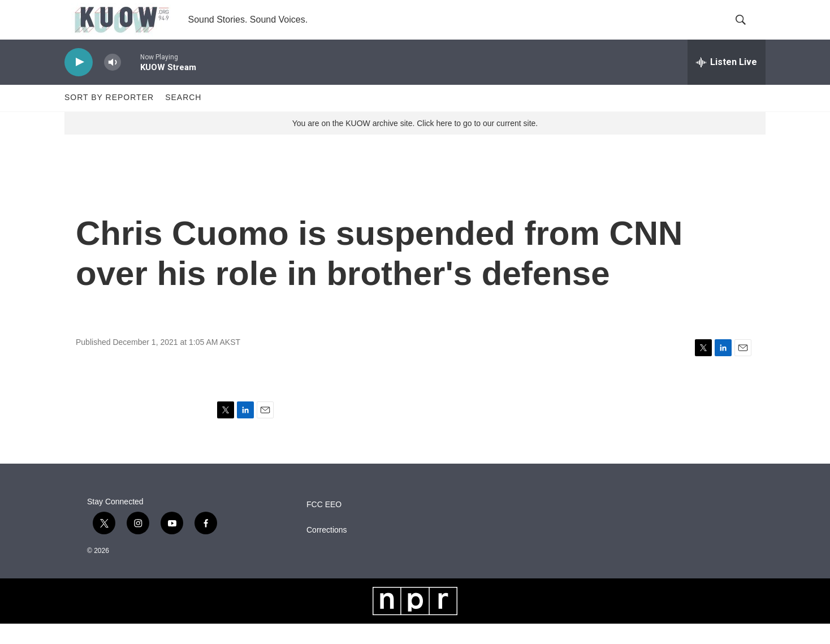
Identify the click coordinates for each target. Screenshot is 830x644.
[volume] (113, 82)
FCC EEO (324, 524)
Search (183, 118)
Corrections (327, 550)
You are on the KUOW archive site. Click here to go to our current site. (415, 143)
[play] (79, 82)
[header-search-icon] (747, 30)
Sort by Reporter (109, 118)
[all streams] (727, 82)
